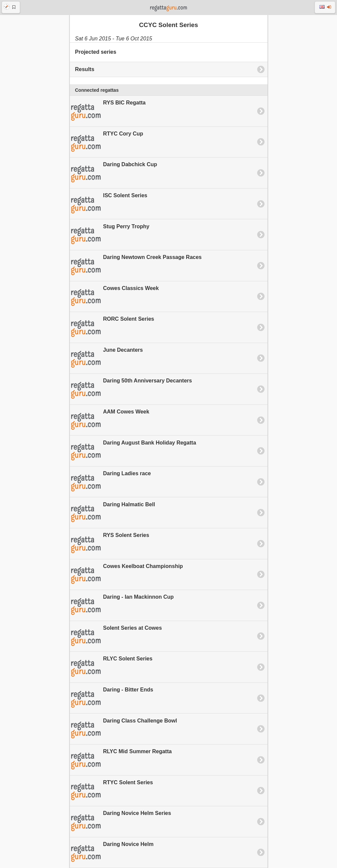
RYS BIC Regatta (108, 111)
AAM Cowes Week (110, 420)
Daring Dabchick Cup (114, 173)
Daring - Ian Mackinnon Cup (122, 606)
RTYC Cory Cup (107, 142)
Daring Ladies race (110, 482)
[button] (11, 7)
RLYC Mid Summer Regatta (121, 760)
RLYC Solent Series (111, 667)
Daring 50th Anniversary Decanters (131, 389)
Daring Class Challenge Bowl (123, 729)
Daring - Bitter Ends (112, 698)
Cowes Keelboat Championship (126, 575)
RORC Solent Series (112, 328)
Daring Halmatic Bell (113, 513)
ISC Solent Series (109, 204)
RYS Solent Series (110, 544)
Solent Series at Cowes (116, 637)
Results (85, 69)
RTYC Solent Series (111, 791)
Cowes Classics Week (114, 297)
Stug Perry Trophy (110, 235)
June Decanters (106, 358)
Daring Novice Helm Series (121, 822)
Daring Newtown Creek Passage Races (136, 266)
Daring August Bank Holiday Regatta (133, 451)
